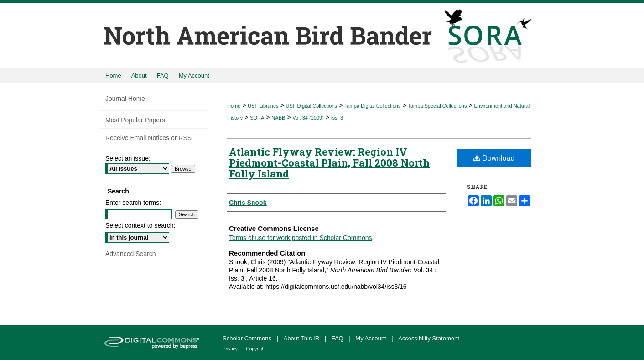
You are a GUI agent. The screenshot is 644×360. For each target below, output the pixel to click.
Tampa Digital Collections (373, 106)
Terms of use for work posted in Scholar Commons (301, 238)
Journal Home (125, 99)
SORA (257, 118)
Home (234, 106)
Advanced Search (131, 254)
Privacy (231, 349)
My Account (371, 338)
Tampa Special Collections (437, 106)
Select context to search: (140, 225)
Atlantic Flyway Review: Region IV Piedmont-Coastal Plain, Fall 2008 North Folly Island (329, 163)
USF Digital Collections (312, 106)
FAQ (338, 338)
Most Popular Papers (135, 120)
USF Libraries (263, 106)
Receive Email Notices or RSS (148, 138)
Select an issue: (128, 158)
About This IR (302, 338)
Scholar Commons (248, 338)
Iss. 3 (337, 118)
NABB (278, 118)
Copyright (256, 349)
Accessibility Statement (429, 338)
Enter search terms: (133, 203)
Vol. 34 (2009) (308, 118)
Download (494, 158)
